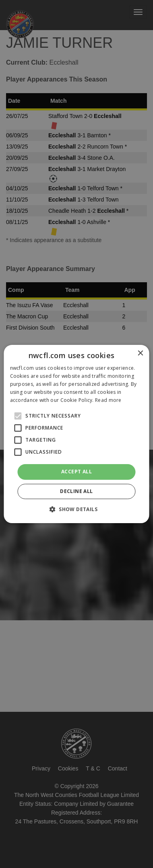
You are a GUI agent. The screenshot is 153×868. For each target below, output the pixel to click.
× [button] (140, 354)
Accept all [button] (76, 472)
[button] (76, 509)
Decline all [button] (76, 491)
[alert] (76, 434)
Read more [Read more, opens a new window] (108, 400)
